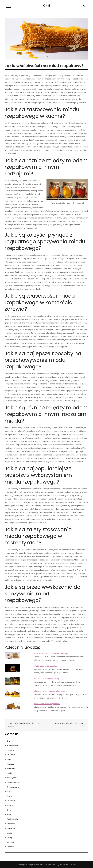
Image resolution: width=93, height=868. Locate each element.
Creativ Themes (69, 864)
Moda (10, 773)
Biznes (10, 741)
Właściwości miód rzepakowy (46, 666)
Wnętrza (11, 842)
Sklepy (10, 810)
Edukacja (11, 755)
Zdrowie (10, 847)
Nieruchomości (14, 782)
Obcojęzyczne (13, 787)
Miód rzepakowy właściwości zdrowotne (51, 691)
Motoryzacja (12, 778)
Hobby (10, 759)
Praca (10, 792)
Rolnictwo (11, 805)
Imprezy (11, 764)
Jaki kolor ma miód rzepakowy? (47, 679)
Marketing (11, 769)
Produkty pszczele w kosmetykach (68, 723)
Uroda (10, 833)
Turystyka (11, 828)
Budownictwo (13, 746)
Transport (11, 824)
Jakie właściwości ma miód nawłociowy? (51, 653)
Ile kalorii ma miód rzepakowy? (47, 704)
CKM (47, 6)
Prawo (10, 796)
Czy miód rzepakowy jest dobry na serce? (24, 725)
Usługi (10, 838)
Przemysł (11, 801)
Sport (9, 815)
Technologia (12, 819)
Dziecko (10, 750)
